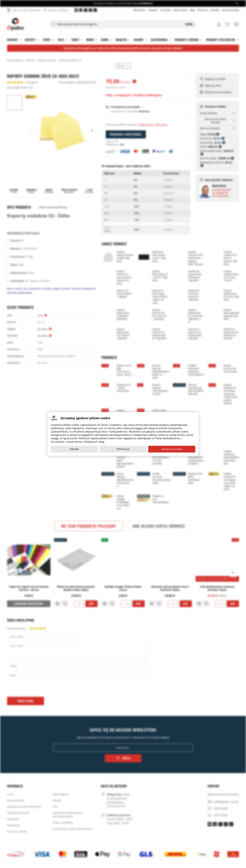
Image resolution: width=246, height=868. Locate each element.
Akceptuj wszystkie (172, 449)
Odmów (74, 449)
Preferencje (123, 449)
